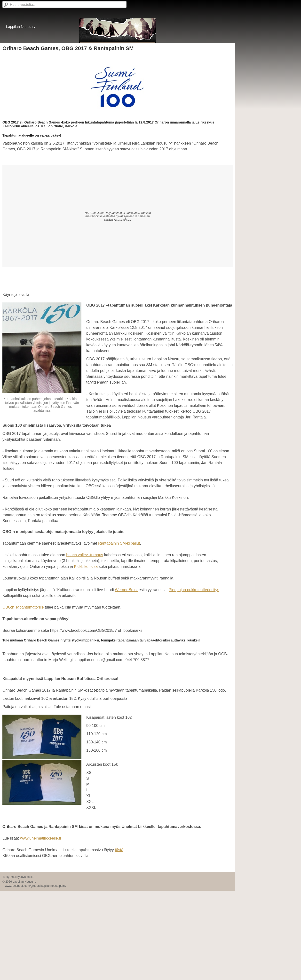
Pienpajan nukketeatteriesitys (194, 590)
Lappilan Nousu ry (21, 27)
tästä (119, 850)
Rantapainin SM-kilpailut (119, 543)
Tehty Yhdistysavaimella (18, 877)
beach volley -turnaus (85, 555)
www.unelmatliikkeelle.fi (40, 838)
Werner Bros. (126, 590)
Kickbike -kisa (86, 567)
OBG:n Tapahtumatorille (23, 607)
